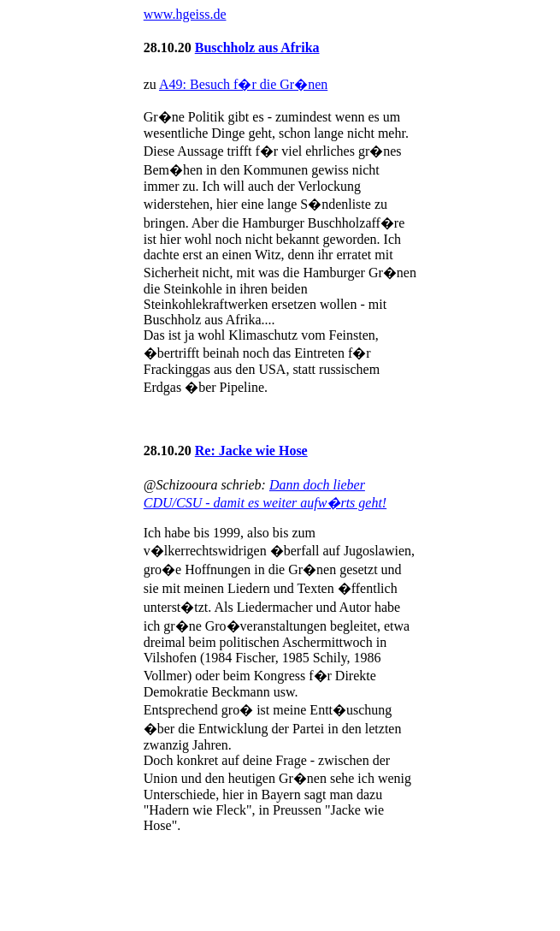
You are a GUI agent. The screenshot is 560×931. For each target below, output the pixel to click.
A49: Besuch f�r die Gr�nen (243, 84)
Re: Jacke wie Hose (251, 451)
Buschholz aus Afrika (257, 47)
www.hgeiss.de (185, 14)
